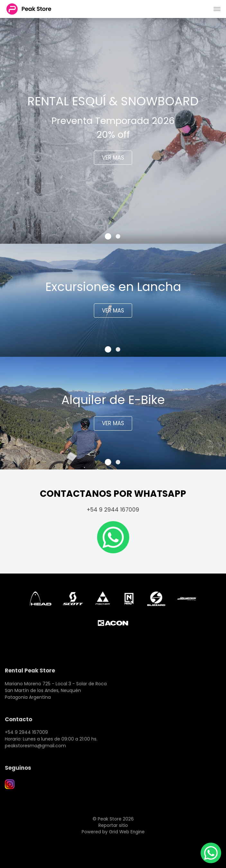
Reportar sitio (113, 825)
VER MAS (113, 158)
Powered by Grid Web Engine (113, 832)
